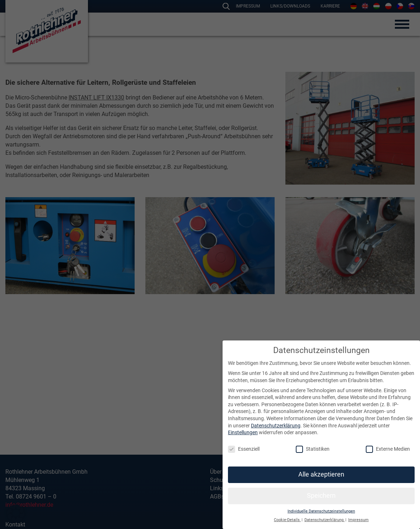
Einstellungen (243, 432)
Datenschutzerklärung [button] (325, 520)
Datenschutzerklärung (276, 426)
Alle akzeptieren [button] (321, 474)
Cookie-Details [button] (287, 520)
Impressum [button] (358, 520)
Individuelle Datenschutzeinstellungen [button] (321, 511)
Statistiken (313, 449)
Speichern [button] (321, 496)
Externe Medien (388, 449)
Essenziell (244, 449)
